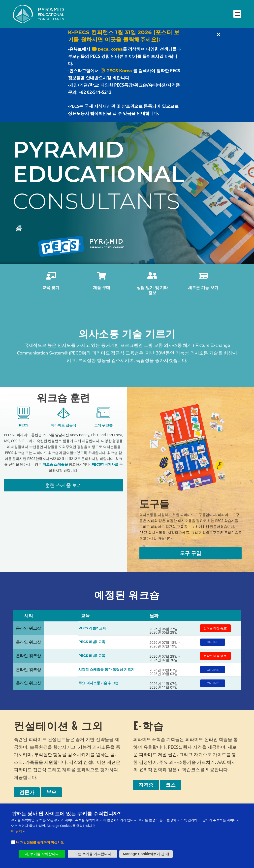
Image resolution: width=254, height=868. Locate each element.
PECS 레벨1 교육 (92, 644)
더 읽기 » (18, 831)
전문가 (27, 795)
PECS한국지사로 (105, 467)
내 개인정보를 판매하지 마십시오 (40, 842)
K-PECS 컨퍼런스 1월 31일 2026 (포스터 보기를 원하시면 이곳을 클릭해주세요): (124, 39)
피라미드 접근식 (63, 428)
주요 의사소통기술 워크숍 (98, 686)
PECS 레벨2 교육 (92, 631)
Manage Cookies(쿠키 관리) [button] (146, 854)
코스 (171, 788)
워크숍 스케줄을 (55, 467)
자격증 (146, 788)
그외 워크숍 (103, 428)
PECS (24, 428)
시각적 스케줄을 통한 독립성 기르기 (106, 672)
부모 (51, 795)
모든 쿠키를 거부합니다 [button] (93, 854)
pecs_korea (107, 52)
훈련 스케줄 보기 (63, 488)
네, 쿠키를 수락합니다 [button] (42, 854)
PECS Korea (116, 73)
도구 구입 (190, 556)
